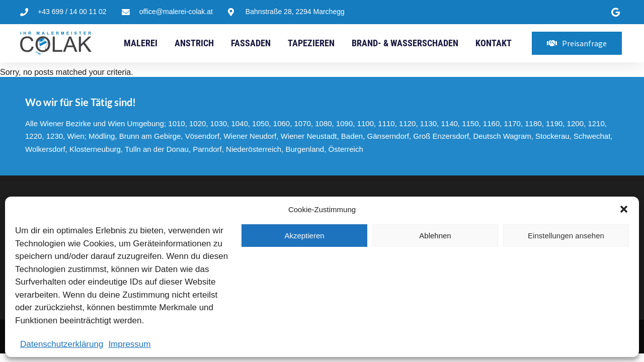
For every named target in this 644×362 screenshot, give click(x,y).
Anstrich (194, 43)
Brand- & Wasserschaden (405, 43)
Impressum (129, 344)
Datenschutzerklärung (62, 344)
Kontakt (494, 43)
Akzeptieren (304, 236)
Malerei (141, 43)
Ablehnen (435, 236)
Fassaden (251, 43)
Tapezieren (311, 43)
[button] (624, 209)
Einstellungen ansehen (566, 236)
